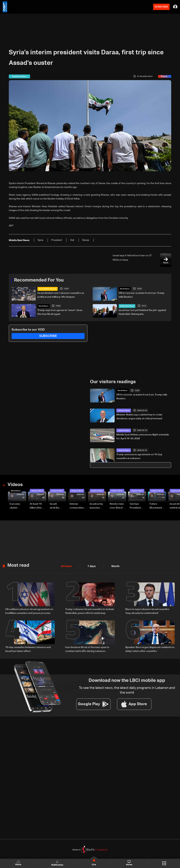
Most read (18, 565)
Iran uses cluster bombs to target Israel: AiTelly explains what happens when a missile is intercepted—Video (18, 506)
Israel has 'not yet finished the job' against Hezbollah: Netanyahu (142, 312)
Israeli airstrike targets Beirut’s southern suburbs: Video (55, 506)
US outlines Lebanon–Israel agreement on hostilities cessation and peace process (29, 611)
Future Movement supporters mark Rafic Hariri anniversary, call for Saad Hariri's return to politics (157, 506)
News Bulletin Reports (48, 289)
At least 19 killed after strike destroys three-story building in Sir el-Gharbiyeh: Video (37, 506)
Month (114, 566)
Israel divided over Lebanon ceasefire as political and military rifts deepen (61, 295)
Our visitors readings (113, 382)
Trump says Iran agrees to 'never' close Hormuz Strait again (60, 312)
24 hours (66, 566)
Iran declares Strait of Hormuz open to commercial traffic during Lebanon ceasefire (87, 649)
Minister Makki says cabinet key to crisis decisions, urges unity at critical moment (139, 417)
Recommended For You (39, 280)
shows (129, 863)
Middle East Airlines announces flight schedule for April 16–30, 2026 (143, 436)
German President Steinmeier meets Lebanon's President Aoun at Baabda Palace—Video (136, 506)
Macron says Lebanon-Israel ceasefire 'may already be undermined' (147, 611)
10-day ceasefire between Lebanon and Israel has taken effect (28, 649)
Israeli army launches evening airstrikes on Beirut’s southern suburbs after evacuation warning (97, 506)
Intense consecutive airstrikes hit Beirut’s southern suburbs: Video (77, 506)
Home (19, 863)
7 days (91, 566)
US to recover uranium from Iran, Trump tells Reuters (142, 295)
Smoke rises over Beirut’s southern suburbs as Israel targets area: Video (117, 506)
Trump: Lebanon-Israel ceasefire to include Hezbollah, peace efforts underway (90, 611)
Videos (15, 485)
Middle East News (127, 306)
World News (125, 289)
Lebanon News (124, 411)
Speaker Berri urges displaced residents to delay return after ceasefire (150, 649)
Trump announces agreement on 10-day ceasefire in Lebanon (139, 456)
